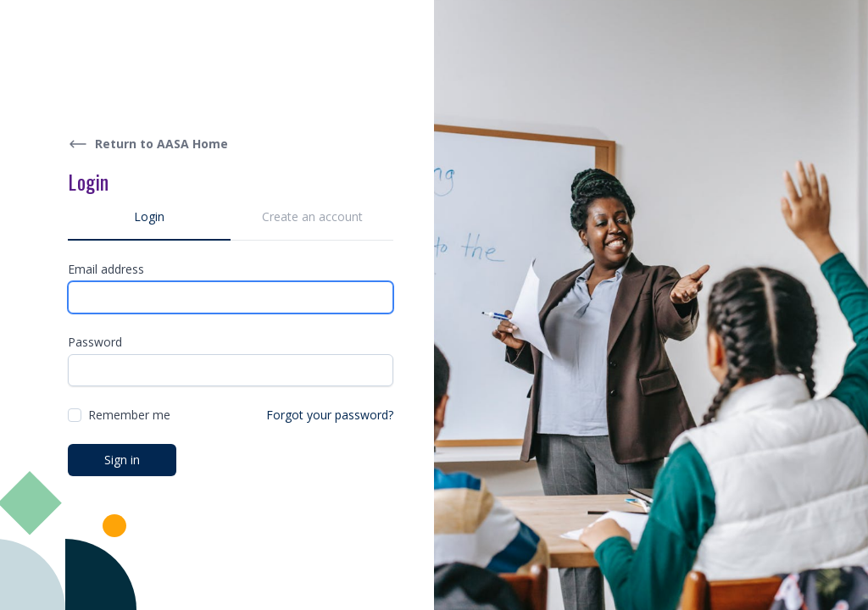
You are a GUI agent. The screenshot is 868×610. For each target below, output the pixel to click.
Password (95, 342)
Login (149, 216)
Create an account (312, 216)
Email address (106, 269)
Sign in (122, 460)
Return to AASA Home (148, 144)
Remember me (129, 415)
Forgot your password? (330, 415)
